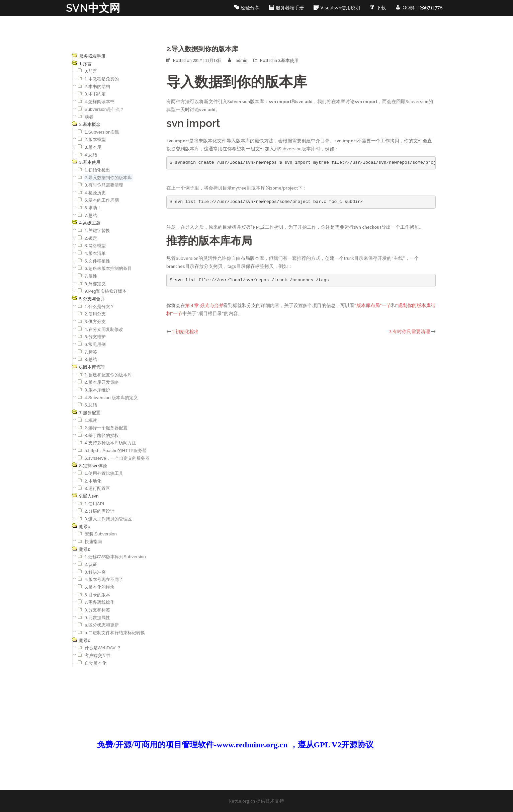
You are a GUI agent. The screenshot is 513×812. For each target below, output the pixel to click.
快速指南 (93, 542)
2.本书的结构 (97, 87)
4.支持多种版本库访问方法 (110, 443)
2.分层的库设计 (100, 511)
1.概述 (91, 420)
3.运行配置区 (97, 488)
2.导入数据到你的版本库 (108, 178)
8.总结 (91, 359)
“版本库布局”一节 (373, 305)
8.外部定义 (95, 284)
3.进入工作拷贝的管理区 (108, 519)
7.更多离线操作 (100, 602)
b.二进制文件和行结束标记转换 (115, 633)
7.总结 (91, 215)
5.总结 (91, 405)
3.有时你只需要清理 (104, 185)
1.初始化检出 (97, 170)
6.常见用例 (95, 344)
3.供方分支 (95, 322)
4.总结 (91, 155)
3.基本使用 (288, 60)
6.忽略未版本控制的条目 (108, 268)
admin (241, 60)
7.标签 (91, 352)
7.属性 (91, 276)
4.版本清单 (95, 253)
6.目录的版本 (97, 595)
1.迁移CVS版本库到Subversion (115, 557)
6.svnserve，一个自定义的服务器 (117, 458)
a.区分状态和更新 (102, 625)
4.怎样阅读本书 (100, 102)
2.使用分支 (95, 314)
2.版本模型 (95, 139)
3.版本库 (93, 147)
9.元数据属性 (97, 618)
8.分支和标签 (97, 610)
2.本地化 (93, 481)
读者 (89, 117)
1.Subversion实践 (102, 132)
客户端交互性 (98, 655)
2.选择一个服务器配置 (106, 428)
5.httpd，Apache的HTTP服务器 (116, 451)
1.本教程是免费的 (102, 79)
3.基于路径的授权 (102, 435)
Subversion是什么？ (105, 109)
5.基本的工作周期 (102, 200)
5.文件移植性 (97, 261)
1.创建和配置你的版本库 (108, 375)
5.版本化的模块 (100, 587)
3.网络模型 (95, 246)
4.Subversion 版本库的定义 (111, 398)
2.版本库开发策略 (102, 382)
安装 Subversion (101, 534)
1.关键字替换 (97, 231)
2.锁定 (91, 238)
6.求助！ (93, 208)
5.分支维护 (95, 337)
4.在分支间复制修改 (104, 329)
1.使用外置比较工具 (104, 473)
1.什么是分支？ (100, 307)
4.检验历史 (95, 193)
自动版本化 (96, 663)
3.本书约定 (95, 94)
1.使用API (95, 504)
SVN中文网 (93, 8)
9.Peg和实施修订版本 (106, 291)
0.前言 (91, 71)
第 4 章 (204, 305)
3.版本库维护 (97, 390)
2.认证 (91, 564)
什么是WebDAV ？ (103, 648)
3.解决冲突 (95, 572)
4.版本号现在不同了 (104, 579)
